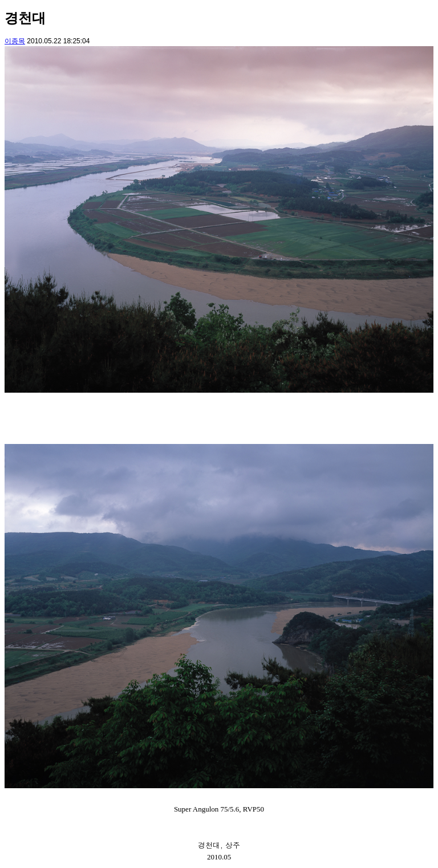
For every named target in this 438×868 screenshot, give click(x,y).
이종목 (15, 41)
